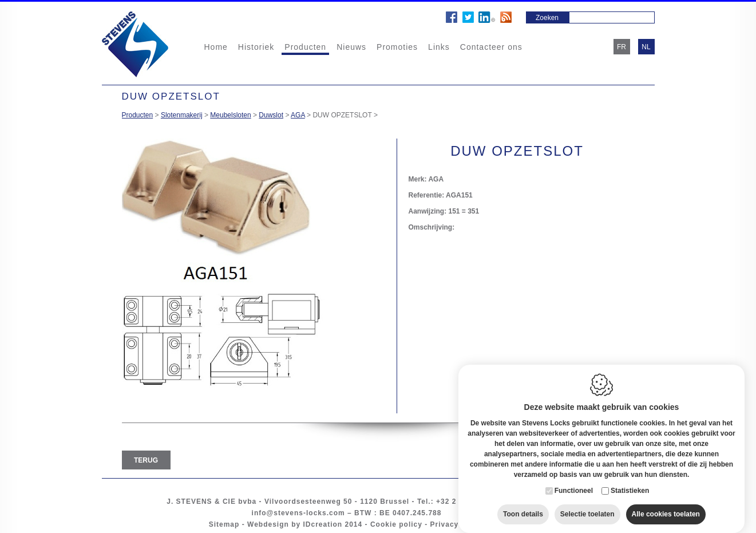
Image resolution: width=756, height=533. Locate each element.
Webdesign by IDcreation (295, 524)
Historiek (256, 47)
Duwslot (271, 115)
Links (439, 47)
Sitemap (224, 524)
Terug (146, 460)
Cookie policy (396, 524)
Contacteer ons (491, 47)
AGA (298, 115)
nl (646, 47)
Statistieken (630, 480)
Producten (305, 47)
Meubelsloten (230, 115)
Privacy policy (458, 524)
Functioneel (574, 480)
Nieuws (351, 47)
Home (216, 47)
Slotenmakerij (182, 115)
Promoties (397, 47)
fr (622, 47)
